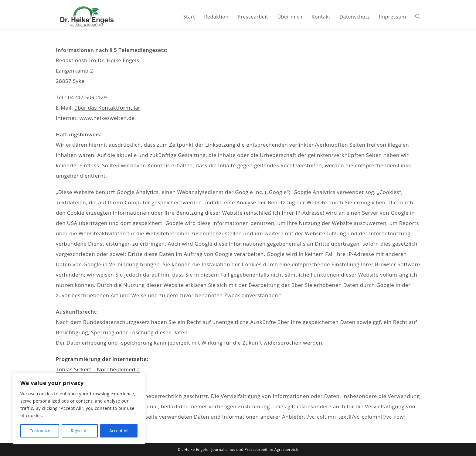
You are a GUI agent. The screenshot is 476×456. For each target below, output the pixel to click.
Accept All (119, 431)
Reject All (80, 431)
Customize (40, 431)
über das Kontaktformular (107, 108)
